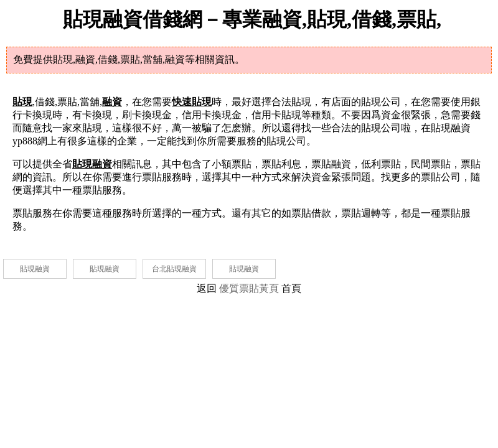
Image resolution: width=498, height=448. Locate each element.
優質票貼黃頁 (249, 288)
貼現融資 (35, 269)
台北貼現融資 (174, 269)
